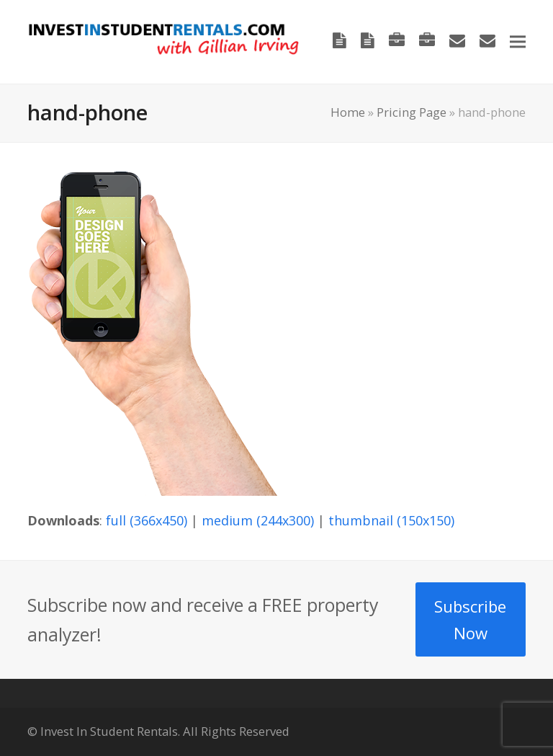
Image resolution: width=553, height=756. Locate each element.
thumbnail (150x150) (391, 520)
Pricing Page (412, 112)
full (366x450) (147, 520)
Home (348, 112)
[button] (518, 41)
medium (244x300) (258, 520)
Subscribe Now (470, 619)
